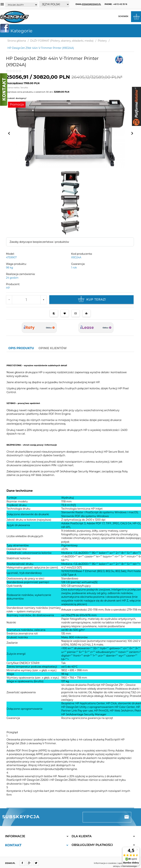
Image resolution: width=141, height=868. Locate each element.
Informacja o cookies (105, 863)
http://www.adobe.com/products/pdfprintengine (46, 769)
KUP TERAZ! (92, 300)
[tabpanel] (70, 580)
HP (8, 288)
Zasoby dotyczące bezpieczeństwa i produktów (39, 242)
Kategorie (18, 31)
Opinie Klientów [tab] (53, 348)
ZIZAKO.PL (10, 863)
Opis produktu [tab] (21, 348)
